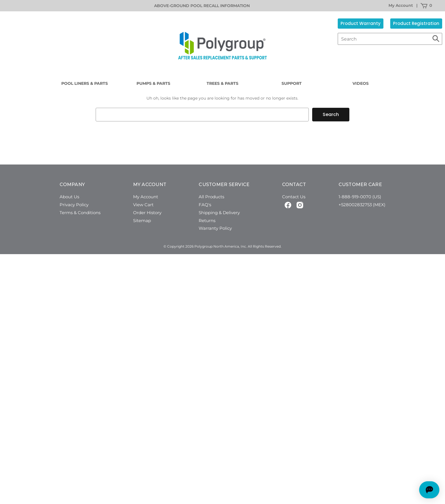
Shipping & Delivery (219, 213)
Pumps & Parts (153, 83)
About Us (69, 197)
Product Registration (416, 23)
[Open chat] (415, 490)
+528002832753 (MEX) (362, 205)
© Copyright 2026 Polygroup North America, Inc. (205, 246)
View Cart (143, 205)
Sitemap (142, 221)
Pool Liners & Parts (85, 83)
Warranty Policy (215, 228)
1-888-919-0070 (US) (360, 197)
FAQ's (205, 205)
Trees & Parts (222, 83)
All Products (211, 197)
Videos (361, 83)
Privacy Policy (74, 205)
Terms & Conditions (80, 213)
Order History (147, 213)
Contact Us (294, 197)
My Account (401, 5)
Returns (207, 221)
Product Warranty (361, 23)
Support (292, 83)
